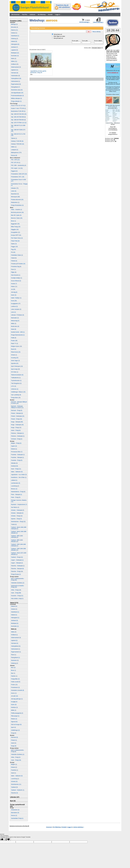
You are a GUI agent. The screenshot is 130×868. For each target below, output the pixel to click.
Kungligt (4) (14, 702)
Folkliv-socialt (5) (16, 682)
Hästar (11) (14, 286)
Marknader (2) (15, 318)
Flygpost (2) (14, 171)
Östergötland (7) (15, 87)
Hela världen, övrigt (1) (17, 599)
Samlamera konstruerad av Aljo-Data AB (19, 826)
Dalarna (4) (14, 606)
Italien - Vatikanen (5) (17, 776)
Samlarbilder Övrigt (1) (17, 818)
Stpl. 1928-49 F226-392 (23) (19, 114)
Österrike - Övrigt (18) (17, 571)
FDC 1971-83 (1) (16, 163)
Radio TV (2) (15, 343)
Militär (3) (14, 324)
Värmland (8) (15, 73)
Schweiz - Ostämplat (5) (18, 510)
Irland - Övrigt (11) (16, 469)
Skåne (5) (14, 632)
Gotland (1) (14, 33)
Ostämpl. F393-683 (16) (18, 144)
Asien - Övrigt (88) (16, 593)
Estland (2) (14, 767)
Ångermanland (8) (16, 84)
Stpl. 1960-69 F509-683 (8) (18, 120)
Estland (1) (14, 449)
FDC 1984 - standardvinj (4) (19, 165)
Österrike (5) (14, 793)
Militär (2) (14, 710)
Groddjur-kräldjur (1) (17, 278)
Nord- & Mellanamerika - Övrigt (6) (18, 751)
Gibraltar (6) (14, 463)
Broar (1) (13, 221)
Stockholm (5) (15, 660)
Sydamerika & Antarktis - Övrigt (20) (18, 586)
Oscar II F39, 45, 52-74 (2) (18, 106)
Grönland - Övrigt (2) (17, 439)
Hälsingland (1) (15, 618)
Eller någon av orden (59, 36)
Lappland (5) (14, 50)
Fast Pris (25, 15)
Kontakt (50, 15)
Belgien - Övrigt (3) (16, 443)
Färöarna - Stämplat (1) (17, 433)
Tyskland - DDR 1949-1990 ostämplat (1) (18, 545)
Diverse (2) (14, 815)
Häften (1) (14, 147)
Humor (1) (14, 693)
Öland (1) (14, 655)
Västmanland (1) (16, 81)
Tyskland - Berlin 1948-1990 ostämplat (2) (19, 528)
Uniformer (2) (15, 389)
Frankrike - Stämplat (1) (17, 457)
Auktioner (32, 15)
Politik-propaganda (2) (17, 713)
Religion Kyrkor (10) (16, 346)
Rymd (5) (14, 349)
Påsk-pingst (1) (15, 716)
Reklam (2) (14, 719)
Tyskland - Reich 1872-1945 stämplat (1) (19, 554)
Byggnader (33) (15, 224)
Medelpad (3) (15, 623)
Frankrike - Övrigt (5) (17, 460)
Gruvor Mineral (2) (16, 281)
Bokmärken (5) (15, 813)
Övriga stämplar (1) (16, 101)
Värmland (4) (15, 643)
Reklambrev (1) (15, 202)
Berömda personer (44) (17, 212)
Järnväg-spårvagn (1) (17, 699)
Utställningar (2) (15, 730)
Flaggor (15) (14, 247)
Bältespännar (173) (16, 153)
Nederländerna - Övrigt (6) (18, 492)
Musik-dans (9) (15, 326)
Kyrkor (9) (14, 705)
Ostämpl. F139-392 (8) (17, 141)
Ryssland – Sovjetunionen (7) (19, 504)
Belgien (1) (14, 764)
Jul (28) (13, 289)
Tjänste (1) (14, 138)
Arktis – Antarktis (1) (17, 210)
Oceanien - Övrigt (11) (17, 596)
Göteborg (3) (15, 39)
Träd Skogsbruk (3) (16, 383)
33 (114, 140)
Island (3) (14, 743)
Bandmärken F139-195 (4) (18, 111)
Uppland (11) (15, 70)
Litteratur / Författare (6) (18, 315)
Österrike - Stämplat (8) (17, 569)
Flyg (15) (13, 249)
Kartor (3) (14, 295)
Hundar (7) (14, 284)
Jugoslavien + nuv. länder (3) (19, 475)
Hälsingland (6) (15, 44)
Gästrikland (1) (15, 36)
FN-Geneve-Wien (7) (17, 452)
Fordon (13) (14, 685)
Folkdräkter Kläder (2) (17, 255)
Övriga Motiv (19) (16, 398)
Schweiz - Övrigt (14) (17, 516)
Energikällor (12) (16, 232)
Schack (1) (14, 355)
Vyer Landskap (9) (16, 395)
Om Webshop (42, 15)
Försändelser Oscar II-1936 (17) (18, 180)
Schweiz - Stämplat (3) (17, 513)
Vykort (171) (14, 603)
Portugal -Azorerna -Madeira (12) (19, 501)
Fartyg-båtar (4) (15, 679)
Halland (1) (14, 615)
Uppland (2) (14, 640)
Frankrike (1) (15, 770)
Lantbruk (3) (14, 306)
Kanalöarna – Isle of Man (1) (19, 477)
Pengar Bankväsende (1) (18, 335)
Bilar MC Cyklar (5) (16, 215)
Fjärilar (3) (14, 244)
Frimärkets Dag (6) (16, 267)
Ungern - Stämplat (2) (17, 563)
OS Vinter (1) (15, 372)
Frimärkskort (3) (15, 687)
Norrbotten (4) (15, 56)
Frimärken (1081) (16, 21)
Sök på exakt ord (58, 38)
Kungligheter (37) (16, 304)
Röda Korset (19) (16, 352)
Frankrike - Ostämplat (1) (18, 455)
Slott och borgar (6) (16, 725)
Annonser (49, 827)
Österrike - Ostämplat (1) (18, 566)
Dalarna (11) (14, 30)
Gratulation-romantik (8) (18, 690)
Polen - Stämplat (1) (17, 495)
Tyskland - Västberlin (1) (18, 790)
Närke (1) (14, 629)
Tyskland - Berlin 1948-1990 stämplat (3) (19, 532)
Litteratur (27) (15, 797)
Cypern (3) (14, 446)
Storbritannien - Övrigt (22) (18, 522)
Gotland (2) (14, 609)
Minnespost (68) (15, 197)
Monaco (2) (14, 489)
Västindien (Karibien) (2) (18, 583)
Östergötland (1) (15, 658)
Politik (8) (14, 338)
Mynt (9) (13, 801)
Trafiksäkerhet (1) (16, 378)
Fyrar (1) (13, 269)
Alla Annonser (15, 15)
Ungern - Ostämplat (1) (17, 560)
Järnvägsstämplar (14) (17, 93)
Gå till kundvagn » (85, 22)
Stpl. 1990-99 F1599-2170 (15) (18, 130)
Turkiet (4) (14, 524)
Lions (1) (13, 312)
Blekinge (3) (14, 24)
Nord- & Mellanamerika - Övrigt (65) (18, 579)
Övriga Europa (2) (16, 574)
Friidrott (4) (14, 261)
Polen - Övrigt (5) (16, 497)
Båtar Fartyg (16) (16, 227)
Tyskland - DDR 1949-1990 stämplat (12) (18, 549)
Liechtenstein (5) (16, 483)
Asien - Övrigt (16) (16, 760)
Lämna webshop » (79, 827)
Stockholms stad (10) (17, 90)
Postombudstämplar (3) (17, 96)
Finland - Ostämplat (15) (18, 416)
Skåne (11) (14, 61)
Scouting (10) (15, 358)
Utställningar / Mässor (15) (18, 392)
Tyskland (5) (14, 787)
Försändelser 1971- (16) (18, 177)
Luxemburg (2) (15, 486)
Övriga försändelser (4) (17, 205)
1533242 (116, 139)
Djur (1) (13, 673)
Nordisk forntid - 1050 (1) (18, 332)
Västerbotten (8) (15, 76)
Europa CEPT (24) (16, 235)
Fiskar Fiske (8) (15, 241)
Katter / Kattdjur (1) (16, 298)
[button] (89, 32)
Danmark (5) (14, 737)
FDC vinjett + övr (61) (17, 168)
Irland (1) (14, 773)
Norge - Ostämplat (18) (17, 425)
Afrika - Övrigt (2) (16, 757)
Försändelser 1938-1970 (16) (19, 174)
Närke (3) (14, 59)
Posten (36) (14, 341)
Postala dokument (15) (17, 200)
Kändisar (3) (14, 707)
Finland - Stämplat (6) (17, 413)
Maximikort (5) (15, 194)
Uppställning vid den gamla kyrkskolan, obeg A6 (38, 72)
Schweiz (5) (14, 781)
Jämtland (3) (14, 620)
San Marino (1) (15, 507)
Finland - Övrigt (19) (17, 419)
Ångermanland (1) (16, 652)
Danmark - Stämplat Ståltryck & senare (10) (19, 403)
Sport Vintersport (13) (17, 366)
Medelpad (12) (15, 53)
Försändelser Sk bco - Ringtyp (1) (19, 185)
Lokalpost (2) (15, 150)
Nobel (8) (14, 329)
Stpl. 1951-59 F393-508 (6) (18, 117)
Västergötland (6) (16, 646)
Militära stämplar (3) (16, 98)
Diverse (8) (14, 155)
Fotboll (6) (14, 258)
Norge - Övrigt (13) (16, 428)
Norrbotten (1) (15, 626)
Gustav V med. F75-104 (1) (18, 108)
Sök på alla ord (58, 34)
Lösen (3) (14, 191)
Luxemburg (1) (15, 779)
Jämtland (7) (14, 47)
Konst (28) (14, 301)
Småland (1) (14, 635)
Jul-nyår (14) (14, 696)
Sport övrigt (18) (15, 369)
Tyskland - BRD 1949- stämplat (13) (17, 541)
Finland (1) (14, 740)
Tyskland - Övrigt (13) (17, 557)
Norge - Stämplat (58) (17, 422)
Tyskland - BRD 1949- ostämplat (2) (17, 537)
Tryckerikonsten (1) (16, 381)
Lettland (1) (14, 480)
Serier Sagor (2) (15, 361)
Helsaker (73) (15, 188)
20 (116, 141)
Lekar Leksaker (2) (16, 309)
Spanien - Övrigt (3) (16, 519)
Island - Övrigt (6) (16, 430)
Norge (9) (14, 746)
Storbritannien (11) (16, 784)
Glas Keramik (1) (16, 275)
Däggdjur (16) (15, 229)
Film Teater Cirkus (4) (17, 238)
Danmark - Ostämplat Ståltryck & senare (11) (17, 407)
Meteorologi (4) (15, 321)
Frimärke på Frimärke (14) (18, 264)
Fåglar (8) (14, 272)
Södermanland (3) (16, 67)
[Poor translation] (7, 839)
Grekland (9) (14, 466)
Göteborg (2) (15, 663)
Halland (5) (14, 41)
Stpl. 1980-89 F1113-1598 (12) (18, 126)
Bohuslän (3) (15, 27)
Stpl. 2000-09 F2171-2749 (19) (18, 135)
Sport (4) (13, 727)
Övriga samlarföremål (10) (17, 805)
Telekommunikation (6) (17, 375)
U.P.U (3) (14, 386)
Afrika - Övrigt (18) (16, 590)
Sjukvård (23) (15, 363)
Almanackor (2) (15, 810)
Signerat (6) (14, 722)
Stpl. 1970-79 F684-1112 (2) (19, 123)
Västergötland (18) (16, 78)
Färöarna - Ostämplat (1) (18, 436)
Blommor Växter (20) (17, 218)
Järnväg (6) (14, 292)
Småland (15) (15, 64)
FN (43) (13, 252)
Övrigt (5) (14, 733)
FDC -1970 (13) (15, 160)
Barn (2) (13, 668)
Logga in (57, 15)
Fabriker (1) (14, 676)
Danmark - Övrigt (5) (17, 410)
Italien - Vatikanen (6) (17, 472)
